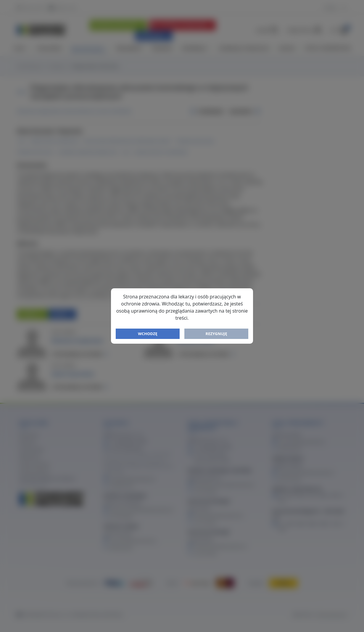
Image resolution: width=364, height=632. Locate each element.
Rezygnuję (216, 334)
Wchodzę (148, 334)
